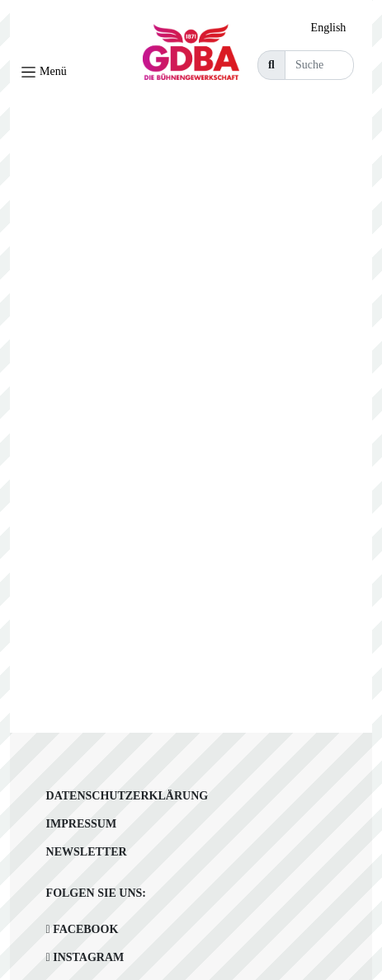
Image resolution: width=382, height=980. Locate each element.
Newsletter (87, 852)
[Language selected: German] (333, 28)
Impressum (82, 824)
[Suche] (319, 65)
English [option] (329, 28)
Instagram (85, 957)
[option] (333, 28)
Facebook (83, 929)
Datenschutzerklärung (127, 796)
